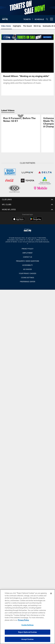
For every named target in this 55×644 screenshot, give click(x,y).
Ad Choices (27, 286)
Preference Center (28, 298)
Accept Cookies (27, 639)
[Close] (51, 593)
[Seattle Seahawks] (28, 247)
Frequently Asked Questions (28, 278)
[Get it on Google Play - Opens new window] (36, 237)
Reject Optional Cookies (27, 632)
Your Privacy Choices (27, 290)
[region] (27, 617)
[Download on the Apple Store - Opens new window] (18, 236)
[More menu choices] (52, 19)
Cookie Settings (28, 294)
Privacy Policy (28, 265)
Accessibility (28, 282)
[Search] (47, 19)
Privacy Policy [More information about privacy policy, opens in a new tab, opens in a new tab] (23, 620)
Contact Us (28, 274)
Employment (28, 270)
